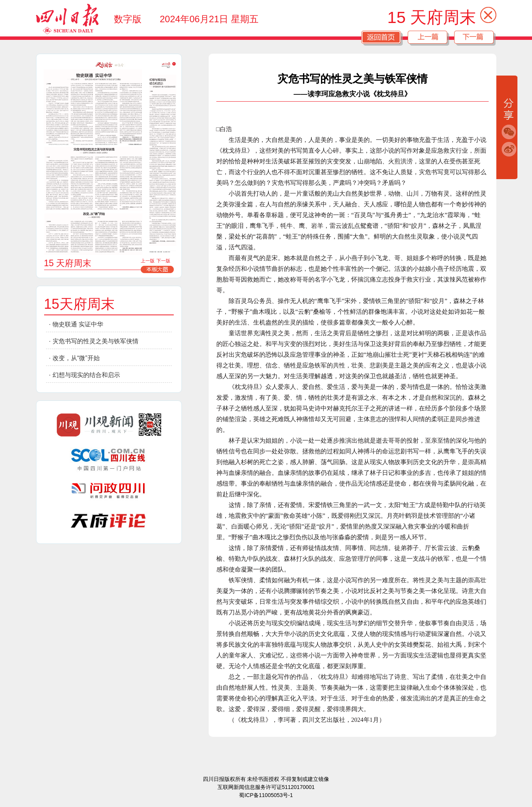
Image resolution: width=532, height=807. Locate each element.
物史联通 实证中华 (78, 324)
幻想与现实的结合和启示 (86, 375)
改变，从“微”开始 (76, 358)
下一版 (163, 261)
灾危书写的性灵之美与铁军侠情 (96, 341)
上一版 (148, 261)
